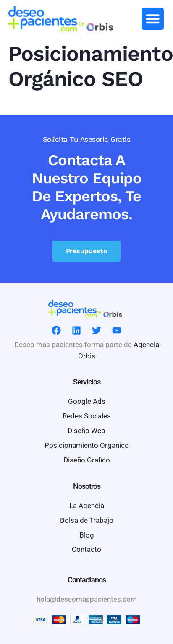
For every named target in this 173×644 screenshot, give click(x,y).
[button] (153, 19)
